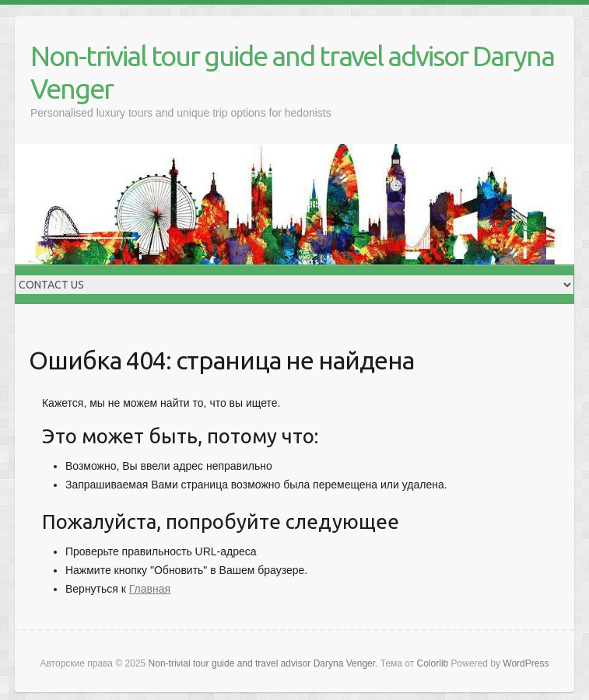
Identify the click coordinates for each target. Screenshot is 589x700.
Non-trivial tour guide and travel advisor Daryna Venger (292, 72)
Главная (150, 589)
